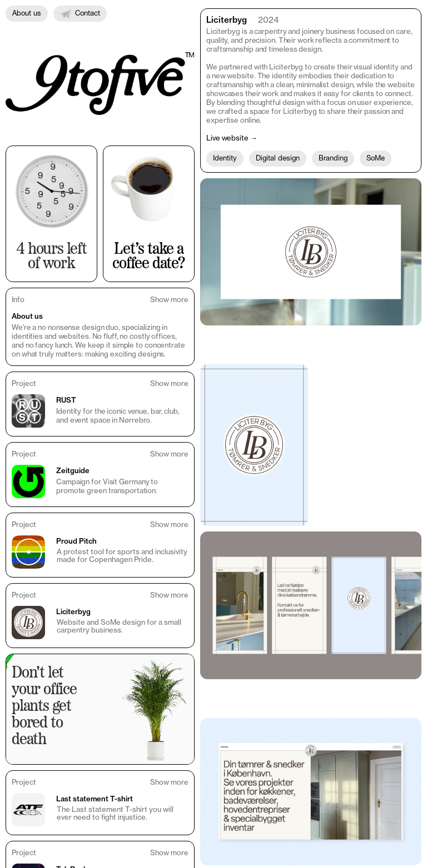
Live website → (232, 138)
